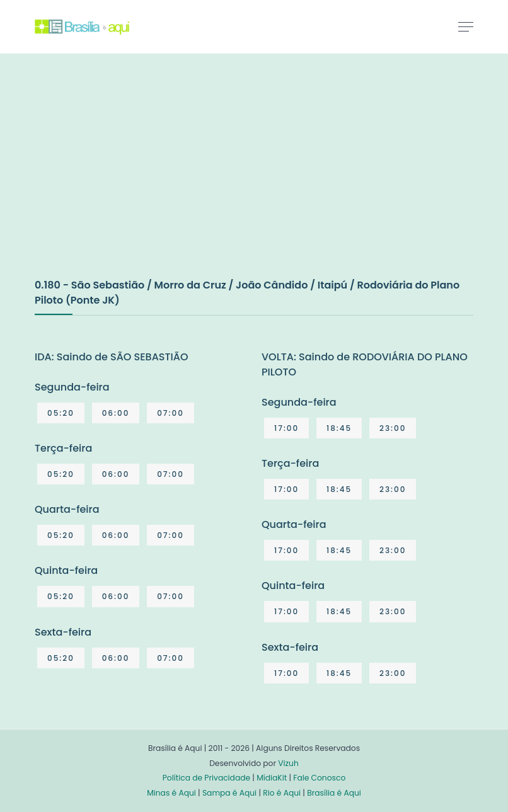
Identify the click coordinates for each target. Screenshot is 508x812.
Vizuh (288, 763)
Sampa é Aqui (229, 793)
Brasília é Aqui (334, 793)
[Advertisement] (129, 179)
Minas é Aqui (171, 793)
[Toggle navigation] (466, 26)
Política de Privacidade (206, 778)
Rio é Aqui (282, 793)
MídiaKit (272, 778)
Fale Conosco (319, 778)
